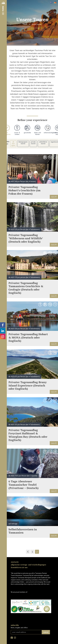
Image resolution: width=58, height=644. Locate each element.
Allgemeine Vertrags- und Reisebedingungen (28, 565)
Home (25, 24)
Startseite (15, 562)
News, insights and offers (19, 628)
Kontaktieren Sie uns (19, 567)
